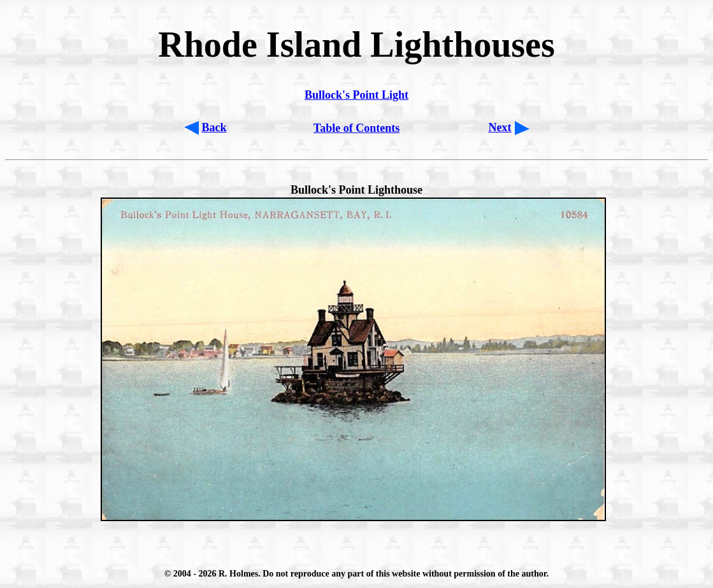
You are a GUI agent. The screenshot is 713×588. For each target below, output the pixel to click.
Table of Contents (357, 128)
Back (214, 127)
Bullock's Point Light (357, 95)
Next (500, 127)
